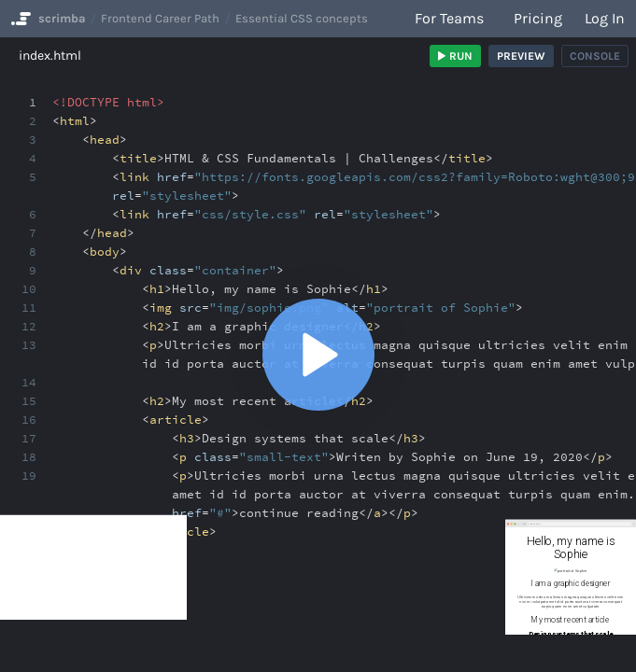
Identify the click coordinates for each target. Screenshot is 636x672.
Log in (605, 18)
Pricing (538, 18)
